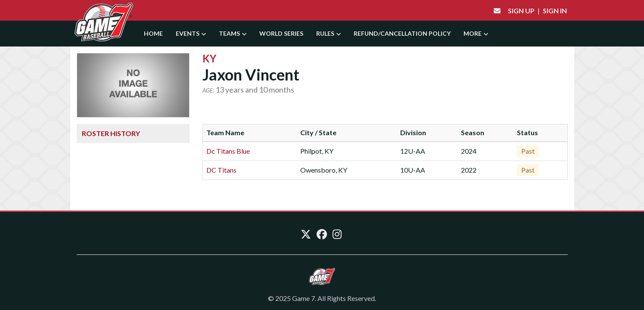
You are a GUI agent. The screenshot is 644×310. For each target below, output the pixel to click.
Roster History (111, 133)
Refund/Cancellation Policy (402, 33)
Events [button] (191, 33)
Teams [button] (233, 33)
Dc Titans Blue (228, 151)
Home (153, 33)
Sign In (555, 11)
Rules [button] (328, 33)
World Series (281, 33)
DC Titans (221, 170)
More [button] (476, 33)
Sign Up (521, 11)
